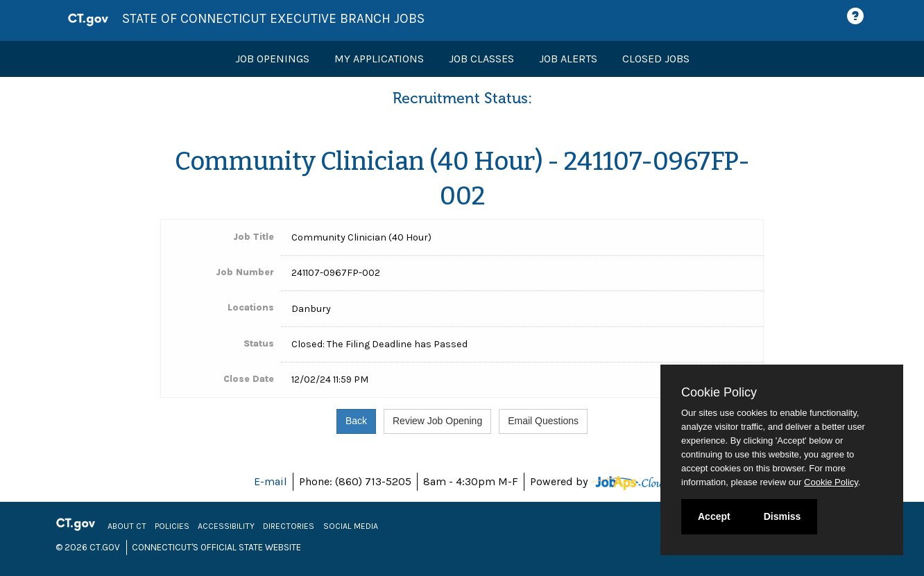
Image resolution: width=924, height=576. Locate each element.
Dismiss (782, 516)
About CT (127, 526)
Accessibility (226, 526)
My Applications (379, 59)
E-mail (271, 481)
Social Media (351, 526)
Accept (714, 516)
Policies (172, 526)
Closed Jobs (656, 59)
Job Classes (481, 59)
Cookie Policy (719, 392)
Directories (289, 526)
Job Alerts (568, 59)
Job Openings (272, 59)
